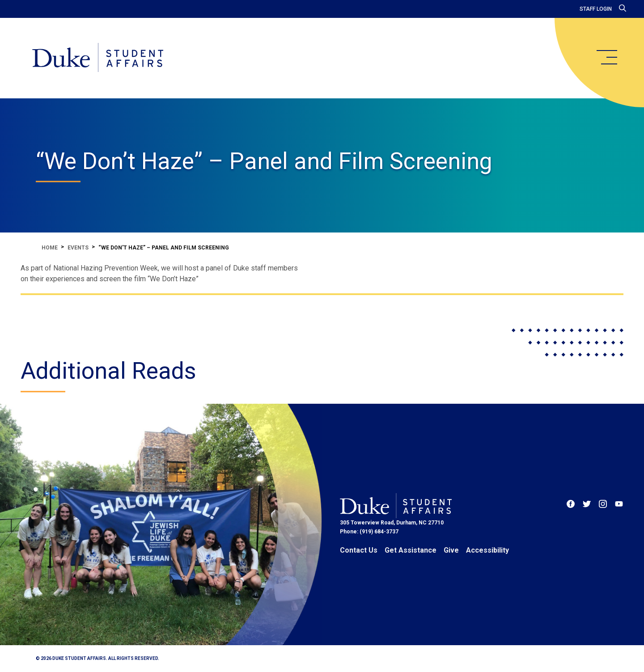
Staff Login (596, 9)
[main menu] (606, 57)
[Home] (98, 58)
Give (451, 550)
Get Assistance (411, 550)
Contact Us (359, 550)
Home (50, 248)
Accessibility (487, 550)
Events (78, 248)
